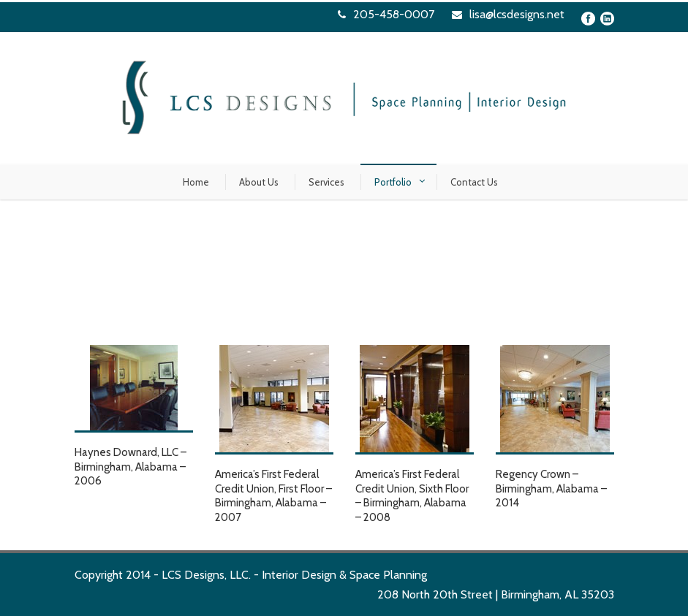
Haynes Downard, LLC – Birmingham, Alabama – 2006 (131, 467)
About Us (259, 182)
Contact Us (474, 182)
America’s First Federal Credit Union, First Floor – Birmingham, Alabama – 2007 (273, 496)
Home (196, 182)
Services (326, 182)
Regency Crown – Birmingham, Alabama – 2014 (551, 488)
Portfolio (393, 182)
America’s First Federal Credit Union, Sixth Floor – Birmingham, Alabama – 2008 (412, 496)
